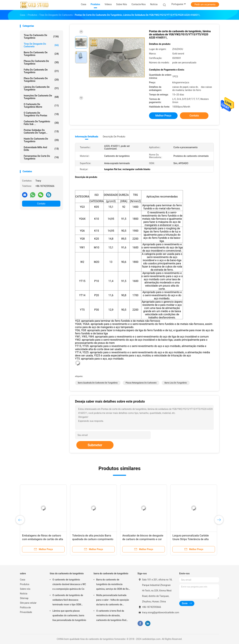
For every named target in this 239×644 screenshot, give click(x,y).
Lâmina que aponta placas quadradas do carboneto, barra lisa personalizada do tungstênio (69, 615)
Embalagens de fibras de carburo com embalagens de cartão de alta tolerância (43, 539)
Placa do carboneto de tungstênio (41, 80)
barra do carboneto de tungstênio (41, 54)
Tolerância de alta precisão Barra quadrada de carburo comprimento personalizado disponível (93, 539)
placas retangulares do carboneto (141, 383)
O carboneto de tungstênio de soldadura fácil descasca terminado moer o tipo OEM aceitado (68, 600)
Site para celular (28, 603)
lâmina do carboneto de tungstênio (41, 88)
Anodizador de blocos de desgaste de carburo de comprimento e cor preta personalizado (143, 539)
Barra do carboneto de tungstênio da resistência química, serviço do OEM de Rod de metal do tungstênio (113, 585)
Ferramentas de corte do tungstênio (41, 157)
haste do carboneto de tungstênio (41, 140)
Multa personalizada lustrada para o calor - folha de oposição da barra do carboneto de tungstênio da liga (113, 600)
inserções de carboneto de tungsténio (41, 97)
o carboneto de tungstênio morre (41, 106)
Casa (23, 580)
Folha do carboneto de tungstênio (41, 71)
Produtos (25, 584)
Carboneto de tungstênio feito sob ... (41, 123)
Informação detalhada (87, 137)
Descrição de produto (114, 137)
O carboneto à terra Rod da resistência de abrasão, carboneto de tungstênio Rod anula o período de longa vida (111, 616)
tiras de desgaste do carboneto (41, 45)
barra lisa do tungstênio (176, 383)
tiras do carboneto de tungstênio (41, 37)
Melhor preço (163, 116)
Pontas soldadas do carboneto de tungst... (41, 131)
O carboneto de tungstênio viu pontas (41, 114)
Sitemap (24, 598)
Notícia (24, 594)
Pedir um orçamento (205, 4)
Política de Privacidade (26, 610)
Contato (41, 204)
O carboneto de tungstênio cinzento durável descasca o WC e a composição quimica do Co (69, 584)
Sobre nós (25, 589)
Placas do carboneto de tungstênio (41, 62)
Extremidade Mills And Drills (41, 149)
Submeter (95, 445)
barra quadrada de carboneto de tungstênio (98, 383)
